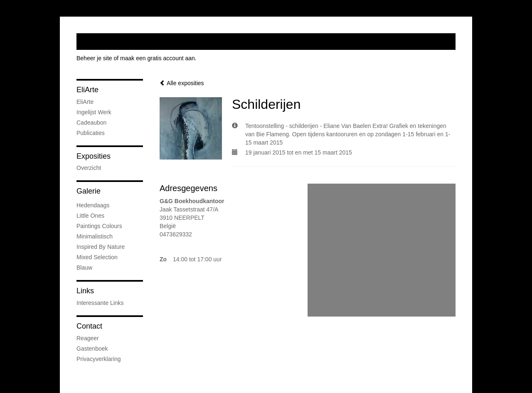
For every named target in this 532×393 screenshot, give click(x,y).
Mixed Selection (97, 257)
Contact (89, 326)
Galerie (89, 191)
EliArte (87, 90)
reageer (88, 338)
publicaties (91, 133)
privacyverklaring (99, 359)
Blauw (84, 268)
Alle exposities (182, 83)
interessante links (100, 303)
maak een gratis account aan (158, 58)
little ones (90, 216)
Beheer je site (94, 58)
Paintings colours (99, 226)
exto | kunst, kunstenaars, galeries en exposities (100, 42)
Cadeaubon (91, 123)
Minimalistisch (95, 236)
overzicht (89, 168)
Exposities (94, 156)
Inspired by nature (101, 247)
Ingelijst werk (94, 112)
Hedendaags (93, 205)
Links (85, 291)
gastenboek (92, 349)
